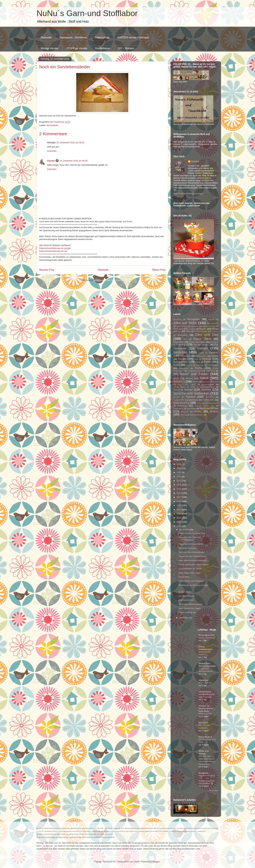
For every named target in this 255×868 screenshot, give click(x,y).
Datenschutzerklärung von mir (53, 251)
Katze (177, 365)
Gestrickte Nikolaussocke (190, 604)
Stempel (176, 397)
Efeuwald (203, 723)
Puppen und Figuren (187, 385)
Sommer (206, 390)
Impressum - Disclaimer (73, 37)
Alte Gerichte (213, 323)
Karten (208, 362)
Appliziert (195, 326)
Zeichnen (184, 415)
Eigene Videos (202, 339)
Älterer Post (159, 270)
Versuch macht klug (204, 406)
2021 (179, 481)
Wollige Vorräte (49, 48)
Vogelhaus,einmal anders (190, 544)
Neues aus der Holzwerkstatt (192, 556)
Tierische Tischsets (188, 548)
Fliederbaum (205, 692)
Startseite (46, 37)
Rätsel (193, 387)
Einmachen (179, 342)
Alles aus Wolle (185, 323)
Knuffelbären (103, 48)
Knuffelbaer (213, 365)
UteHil (137, 862)
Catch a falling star (187, 612)
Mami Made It (205, 737)
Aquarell (205, 326)
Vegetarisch (213, 403)
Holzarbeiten (53, 125)
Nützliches (179, 381)
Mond (176, 378)
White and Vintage (204, 752)
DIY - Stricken (126, 48)
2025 (179, 464)
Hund (198, 362)
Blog (188, 331)
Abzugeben (193, 319)
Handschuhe (201, 356)
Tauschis (177, 400)
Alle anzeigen (213, 790)
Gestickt (214, 353)
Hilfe (196, 359)
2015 (179, 505)
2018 (179, 493)
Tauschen (210, 397)
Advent (211, 319)
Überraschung (181, 403)
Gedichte (180, 352)
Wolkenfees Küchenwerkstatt (207, 665)
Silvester (177, 390)
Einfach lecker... (186, 592)
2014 (179, 510)
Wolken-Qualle (205, 714)
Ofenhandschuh (186, 600)
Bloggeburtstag (201, 331)
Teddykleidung (191, 400)
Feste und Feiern (197, 342)
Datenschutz (102, 37)
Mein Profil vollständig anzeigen (188, 194)
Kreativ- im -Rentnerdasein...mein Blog (207, 708)
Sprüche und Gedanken (191, 393)
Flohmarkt (215, 342)
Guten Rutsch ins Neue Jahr (192, 533)
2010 (179, 526)
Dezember (184, 530)
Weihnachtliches (209, 408)
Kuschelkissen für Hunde (190, 569)
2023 (179, 472)
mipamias (203, 680)
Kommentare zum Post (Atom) (108, 280)
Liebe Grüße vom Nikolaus (191, 581)
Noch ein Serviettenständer (191, 552)
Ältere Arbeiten (182, 326)
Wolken (214, 411)
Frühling (181, 345)
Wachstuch (191, 408)
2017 (179, 497)
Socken (188, 390)
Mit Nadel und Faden (191, 374)
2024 (179, 468)
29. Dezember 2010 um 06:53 (70, 142)
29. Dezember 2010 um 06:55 (74, 161)
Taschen (190, 397)
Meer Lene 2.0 (205, 683)
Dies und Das (207, 335)
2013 (179, 514)
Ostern (195, 382)
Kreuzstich (184, 368)
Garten (202, 348)
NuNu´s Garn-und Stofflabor (87, 13)
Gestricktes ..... (186, 577)
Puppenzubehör (179, 387)
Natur (204, 378)
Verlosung (182, 406)
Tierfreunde (208, 400)
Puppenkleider (208, 384)
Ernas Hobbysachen (205, 648)
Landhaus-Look (194, 371)
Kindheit (189, 365)
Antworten (52, 151)
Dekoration (182, 335)
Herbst (182, 359)
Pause (216, 382)
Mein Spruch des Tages (190, 573)
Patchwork (206, 382)
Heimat (215, 356)
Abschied (177, 319)
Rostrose (203, 773)
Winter (198, 411)
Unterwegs (201, 403)
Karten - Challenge (207, 638)
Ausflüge (192, 329)
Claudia (51, 161)
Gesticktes (185, 356)
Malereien (211, 371)
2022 (179, 477)
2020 (179, 485)
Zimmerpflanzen (197, 415)
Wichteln (185, 412)
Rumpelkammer (207, 635)
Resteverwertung (207, 387)
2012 (179, 518)
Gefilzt (201, 353)
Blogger (156, 862)
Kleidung (200, 365)
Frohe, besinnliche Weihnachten (194, 565)
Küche (199, 368)
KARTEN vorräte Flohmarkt (133, 37)
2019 (179, 489)
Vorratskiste (178, 408)
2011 (179, 522)
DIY (185, 339)
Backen (203, 329)
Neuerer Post (47, 270)
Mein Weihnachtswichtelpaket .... (194, 560)
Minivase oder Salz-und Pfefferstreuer (190, 539)
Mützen (189, 378)
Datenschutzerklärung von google (55, 248)
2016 (179, 501)
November (184, 618)
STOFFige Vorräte (77, 48)
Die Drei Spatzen (187, 596)
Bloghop (215, 331)
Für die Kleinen (201, 345)
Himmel (207, 359)
